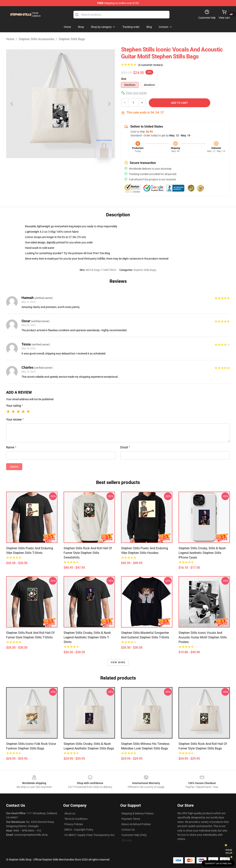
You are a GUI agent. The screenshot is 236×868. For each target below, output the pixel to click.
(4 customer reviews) (150, 65)
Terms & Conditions (76, 819)
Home (10, 39)
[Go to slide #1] (51, 170)
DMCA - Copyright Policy (79, 830)
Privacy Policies (74, 824)
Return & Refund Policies (136, 824)
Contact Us (128, 830)
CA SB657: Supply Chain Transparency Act (89, 835)
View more (118, 662)
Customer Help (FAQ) (134, 835)
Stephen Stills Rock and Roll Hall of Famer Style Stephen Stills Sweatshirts (88, 553)
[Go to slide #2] (71, 170)
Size (124, 79)
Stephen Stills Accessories (36, 39)
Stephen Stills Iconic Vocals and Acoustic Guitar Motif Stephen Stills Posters (203, 637)
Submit (14, 467)
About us (70, 813)
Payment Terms (131, 819)
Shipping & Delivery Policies (138, 813)
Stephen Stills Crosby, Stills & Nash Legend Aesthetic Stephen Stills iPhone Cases (202, 553)
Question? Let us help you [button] (218, 863)
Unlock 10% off (229, 851)
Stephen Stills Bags (72, 39)
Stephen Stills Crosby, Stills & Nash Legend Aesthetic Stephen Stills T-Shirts (87, 637)
